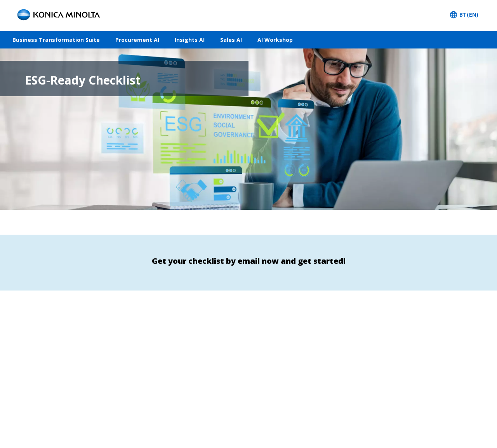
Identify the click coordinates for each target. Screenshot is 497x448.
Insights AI (190, 40)
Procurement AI (137, 40)
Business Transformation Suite (56, 40)
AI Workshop (275, 40)
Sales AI (231, 40)
